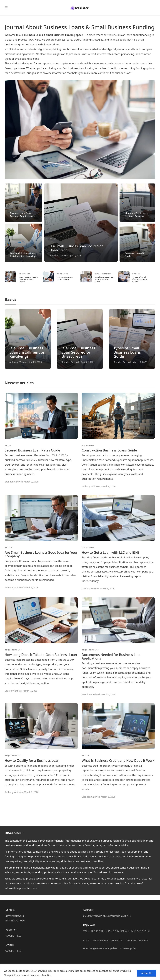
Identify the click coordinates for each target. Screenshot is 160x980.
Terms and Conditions (138, 940)
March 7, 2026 (30, 691)
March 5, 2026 (108, 797)
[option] (80, 223)
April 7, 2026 (75, 255)
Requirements (19, 206)
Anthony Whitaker (19, 362)
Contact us (117, 940)
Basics (14, 246)
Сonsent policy (129, 948)
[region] (80, 972)
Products (25, 274)
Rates (128, 246)
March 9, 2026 (140, 362)
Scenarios (88, 445)
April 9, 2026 (35, 362)
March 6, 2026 (31, 792)
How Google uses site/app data (100, 948)
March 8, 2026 (107, 589)
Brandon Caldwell (59, 255)
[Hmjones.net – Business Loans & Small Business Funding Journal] (80, 8)
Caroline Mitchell (90, 589)
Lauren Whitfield (13, 691)
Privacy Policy (100, 940)
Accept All (146, 973)
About (86, 940)
